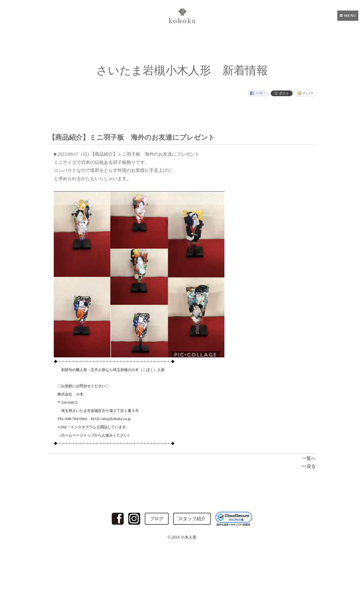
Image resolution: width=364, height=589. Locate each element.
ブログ (157, 519)
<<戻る (309, 466)
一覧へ (309, 458)
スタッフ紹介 (192, 519)
